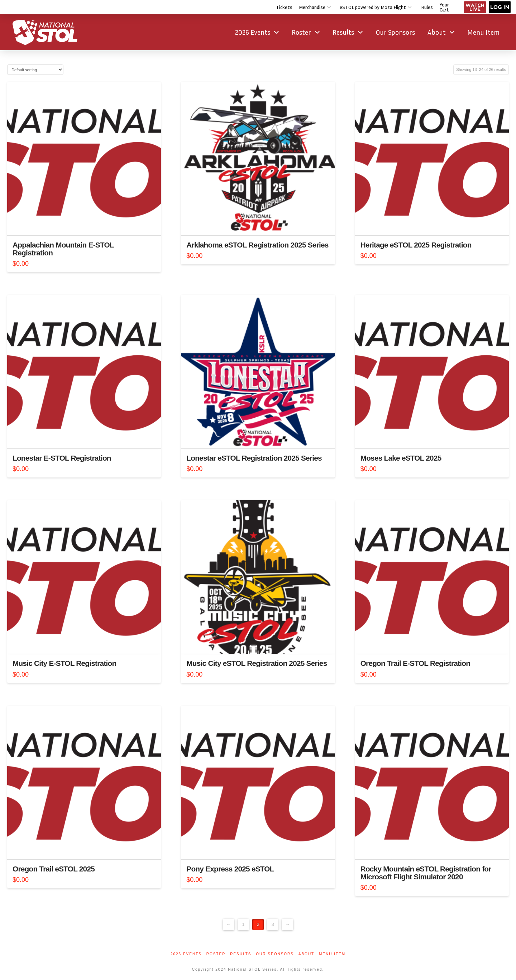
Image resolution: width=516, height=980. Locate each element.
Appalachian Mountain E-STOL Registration (63, 249)
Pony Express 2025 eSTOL (230, 869)
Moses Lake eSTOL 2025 (401, 458)
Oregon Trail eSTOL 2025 (54, 869)
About (306, 954)
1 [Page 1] (243, 924)
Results (241, 954)
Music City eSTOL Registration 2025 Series (257, 663)
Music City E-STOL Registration (64, 663)
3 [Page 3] (273, 924)
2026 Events (186, 954)
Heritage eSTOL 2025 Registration (416, 245)
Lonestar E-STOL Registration (62, 458)
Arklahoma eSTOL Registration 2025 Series (257, 245)
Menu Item (332, 954)
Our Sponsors (275, 954)
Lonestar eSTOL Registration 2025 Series (254, 458)
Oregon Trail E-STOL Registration (415, 663)
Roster (216, 954)
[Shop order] (35, 70)
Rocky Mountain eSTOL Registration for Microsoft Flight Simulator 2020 (426, 873)
